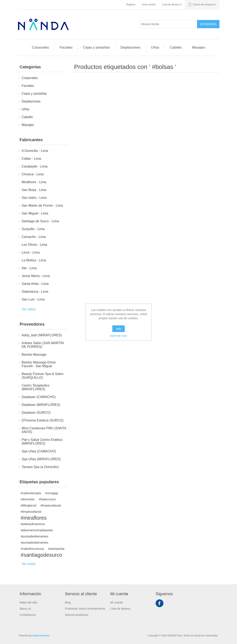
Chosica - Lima (33, 174)
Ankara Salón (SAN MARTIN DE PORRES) (43, 345)
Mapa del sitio (28, 602)
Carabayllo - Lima (35, 166)
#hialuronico (47, 499)
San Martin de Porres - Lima (42, 206)
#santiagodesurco (41, 555)
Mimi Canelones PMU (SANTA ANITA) (44, 430)
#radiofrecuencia (32, 549)
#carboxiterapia (31, 493)
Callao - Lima (31, 159)
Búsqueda (208, 24)
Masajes (199, 47)
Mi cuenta (117, 602)
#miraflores (34, 518)
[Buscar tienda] (168, 24)
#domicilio (28, 499)
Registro (131, 5)
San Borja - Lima (34, 190)
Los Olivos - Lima (34, 245)
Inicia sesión (149, 5)
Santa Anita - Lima (35, 284)
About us (25, 609)
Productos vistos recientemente (85, 609)
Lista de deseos (120, 609)
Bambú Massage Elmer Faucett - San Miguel (39, 364)
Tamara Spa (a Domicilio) (40, 467)
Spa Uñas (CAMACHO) (39, 451)
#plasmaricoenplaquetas (37, 530)
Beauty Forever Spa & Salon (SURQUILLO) (43, 376)
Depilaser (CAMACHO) (39, 397)
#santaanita (56, 549)
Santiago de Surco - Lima (40, 221)
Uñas (155, 47)
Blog (68, 602)
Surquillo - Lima (33, 229)
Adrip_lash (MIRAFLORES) (42, 335)
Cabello (176, 47)
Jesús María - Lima (36, 276)
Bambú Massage (34, 355)
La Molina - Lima (34, 260)
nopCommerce (41, 636)
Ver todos (29, 309)
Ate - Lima (29, 268)
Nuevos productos (77, 615)
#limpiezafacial (50, 505)
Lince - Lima (31, 252)
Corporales (40, 47)
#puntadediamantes (34, 536)
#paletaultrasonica (33, 524)
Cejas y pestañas (96, 47)
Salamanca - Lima (35, 292)
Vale (119, 329)
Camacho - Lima (34, 237)
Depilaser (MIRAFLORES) (41, 405)
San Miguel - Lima (35, 213)
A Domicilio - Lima (35, 151)
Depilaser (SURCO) (36, 413)
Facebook (160, 603)
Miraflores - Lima (34, 182)
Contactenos (28, 615)
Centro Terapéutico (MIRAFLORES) (36, 387)
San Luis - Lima (33, 299)
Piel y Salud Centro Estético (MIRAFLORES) (42, 442)
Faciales (66, 47)
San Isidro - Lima (34, 198)
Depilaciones (130, 47)
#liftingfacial (28, 505)
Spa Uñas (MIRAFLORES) (41, 459)
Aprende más (118, 336)
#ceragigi (52, 493)
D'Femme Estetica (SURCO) (43, 420)
